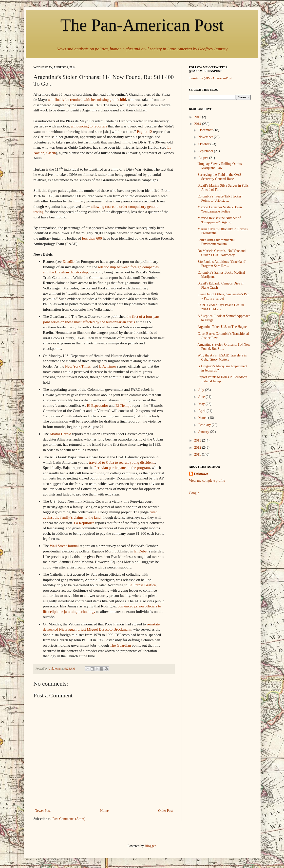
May (202, 404)
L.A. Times (108, 366)
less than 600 (92, 238)
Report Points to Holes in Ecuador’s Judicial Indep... (222, 379)
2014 (198, 124)
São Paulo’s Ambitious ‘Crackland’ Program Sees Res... (222, 264)
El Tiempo (123, 405)
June (202, 397)
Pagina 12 (144, 132)
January (204, 432)
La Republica (84, 523)
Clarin (51, 153)
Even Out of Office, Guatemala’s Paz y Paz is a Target (223, 296)
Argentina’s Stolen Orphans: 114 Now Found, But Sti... (224, 347)
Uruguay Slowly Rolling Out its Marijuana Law (219, 166)
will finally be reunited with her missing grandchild (87, 99)
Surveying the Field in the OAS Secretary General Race (219, 177)
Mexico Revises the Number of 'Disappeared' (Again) (219, 220)
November (206, 137)
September (206, 151)
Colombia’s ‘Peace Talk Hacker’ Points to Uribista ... (220, 198)
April (202, 411)
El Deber (141, 551)
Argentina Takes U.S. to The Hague (222, 327)
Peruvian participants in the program (122, 468)
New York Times (78, 366)
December (206, 130)
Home (104, 811)
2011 (198, 454)
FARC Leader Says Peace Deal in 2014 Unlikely (221, 307)
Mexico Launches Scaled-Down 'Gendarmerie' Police (220, 209)
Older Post (166, 811)
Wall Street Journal (64, 546)
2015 (198, 117)
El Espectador (97, 405)
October (204, 144)
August (204, 158)
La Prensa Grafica (142, 585)
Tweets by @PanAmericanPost (210, 78)
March (203, 418)
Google (194, 493)
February (205, 425)
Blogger (150, 846)
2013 (198, 440)
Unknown (201, 474)
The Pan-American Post (142, 25)
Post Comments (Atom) (69, 819)
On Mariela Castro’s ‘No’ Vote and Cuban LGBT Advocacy (221, 253)
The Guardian (120, 645)
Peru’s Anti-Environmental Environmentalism (216, 242)
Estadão (69, 261)
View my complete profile (207, 481)
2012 (198, 448)
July (202, 390)
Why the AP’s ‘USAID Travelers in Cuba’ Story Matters (222, 357)
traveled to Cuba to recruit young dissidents (122, 462)
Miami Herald (61, 434)
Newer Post (43, 811)
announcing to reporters (89, 126)
